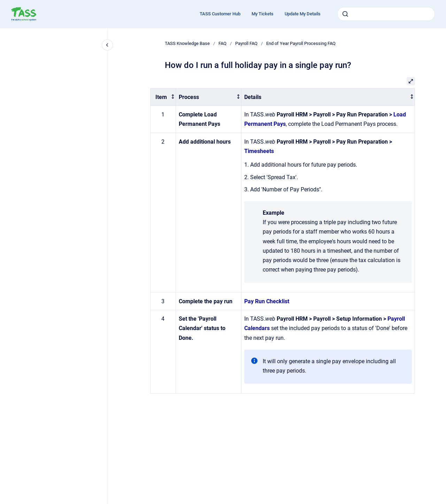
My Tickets (263, 14)
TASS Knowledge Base (187, 43)
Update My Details (303, 14)
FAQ (222, 43)
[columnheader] (163, 97)
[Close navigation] (107, 45)
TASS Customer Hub (220, 14)
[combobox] (386, 14)
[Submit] (345, 14)
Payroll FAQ (246, 43)
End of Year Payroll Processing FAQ (301, 43)
